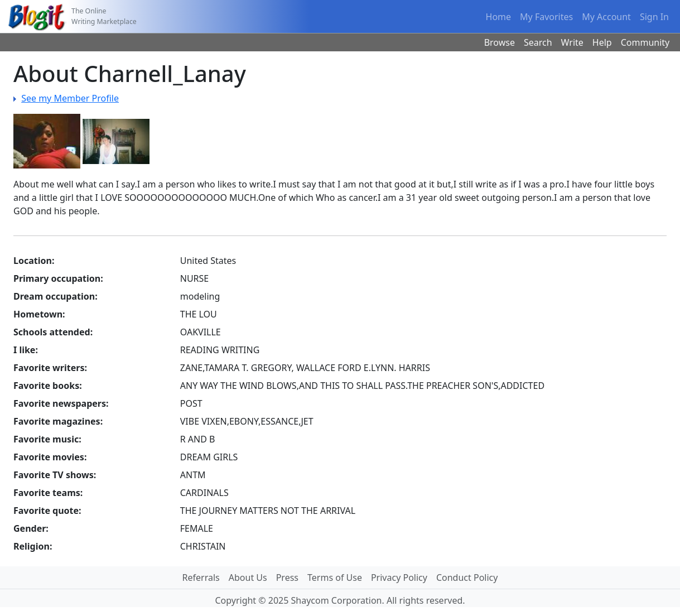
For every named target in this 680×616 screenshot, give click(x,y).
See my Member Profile (70, 98)
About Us (248, 577)
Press (287, 577)
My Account (606, 17)
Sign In (654, 17)
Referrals (201, 577)
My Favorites (546, 17)
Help (602, 42)
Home (499, 17)
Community (645, 42)
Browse (500, 42)
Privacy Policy (399, 577)
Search (538, 42)
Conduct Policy (467, 577)
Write (572, 42)
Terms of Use (335, 577)
